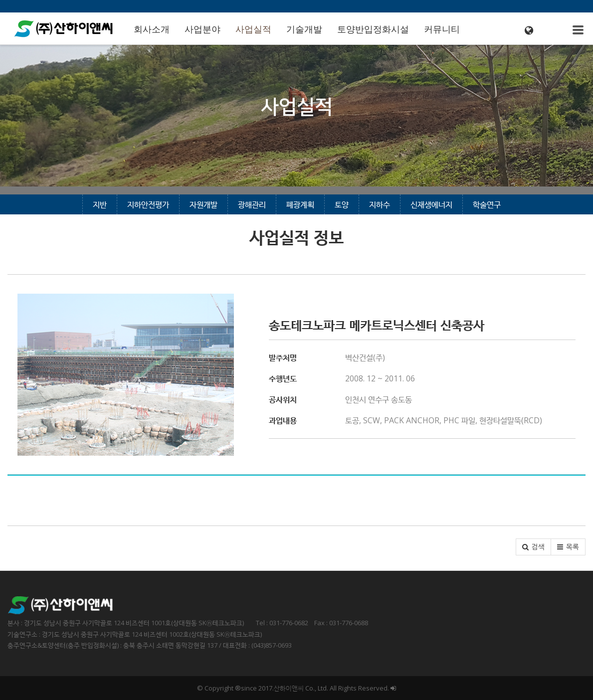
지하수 (380, 204)
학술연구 (487, 204)
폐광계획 (300, 204)
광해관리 (252, 204)
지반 (100, 204)
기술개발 (304, 29)
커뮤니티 (442, 29)
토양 (342, 204)
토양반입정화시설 (373, 29)
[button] (533, 547)
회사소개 (152, 29)
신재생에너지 (431, 204)
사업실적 (253, 29)
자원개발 (203, 204)
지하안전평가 (148, 204)
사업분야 (202, 29)
